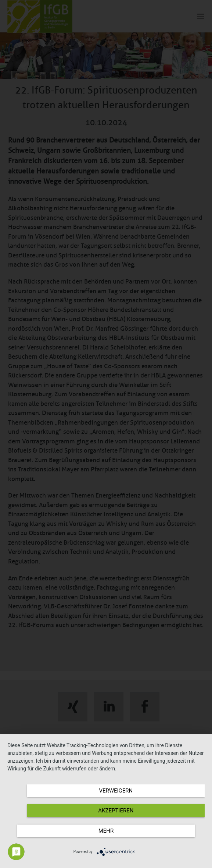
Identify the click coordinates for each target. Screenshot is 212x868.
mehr (106, 831)
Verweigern (116, 791)
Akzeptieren (116, 811)
